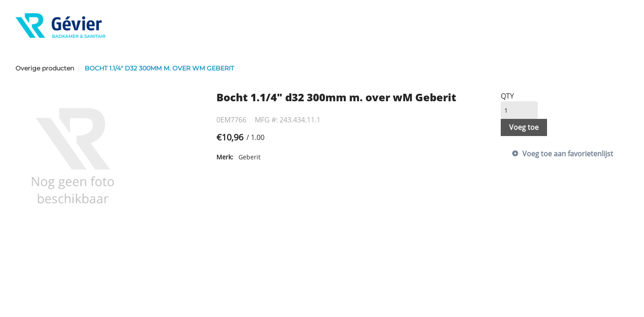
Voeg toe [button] (524, 127)
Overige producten (45, 68)
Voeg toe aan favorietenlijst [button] (568, 154)
